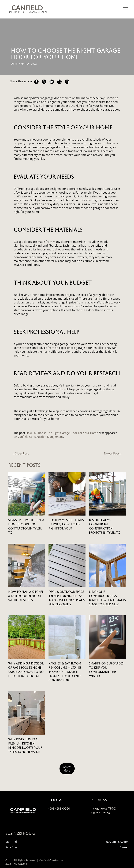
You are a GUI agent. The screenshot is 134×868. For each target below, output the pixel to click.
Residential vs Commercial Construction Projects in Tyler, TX (104, 526)
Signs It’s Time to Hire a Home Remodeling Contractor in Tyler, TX (26, 526)
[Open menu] (126, 9)
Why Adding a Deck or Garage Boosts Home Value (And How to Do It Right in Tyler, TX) (26, 670)
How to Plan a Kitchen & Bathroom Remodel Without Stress (26, 596)
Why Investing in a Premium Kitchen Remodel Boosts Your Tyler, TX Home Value (25, 746)
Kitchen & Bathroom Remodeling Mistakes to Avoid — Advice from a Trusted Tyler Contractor (65, 672)
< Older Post (21, 453)
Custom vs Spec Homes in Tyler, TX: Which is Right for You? (66, 524)
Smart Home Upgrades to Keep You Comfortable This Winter (106, 670)
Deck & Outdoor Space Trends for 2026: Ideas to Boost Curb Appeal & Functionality (67, 598)
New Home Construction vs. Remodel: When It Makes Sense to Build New (107, 598)
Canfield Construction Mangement (40, 437)
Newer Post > (113, 453)
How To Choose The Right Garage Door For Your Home (62, 433)
